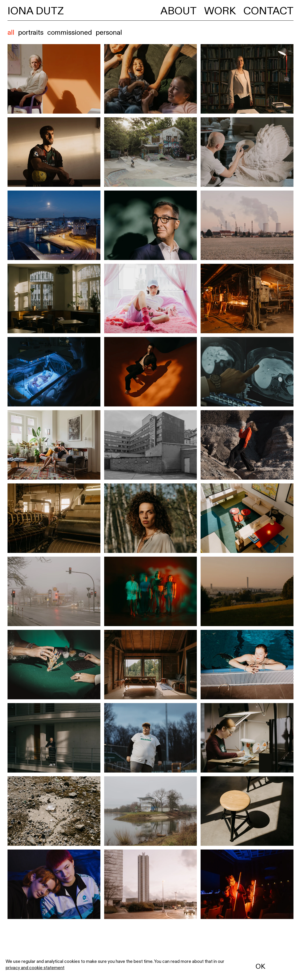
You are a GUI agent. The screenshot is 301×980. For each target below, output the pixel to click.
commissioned (70, 32)
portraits (31, 32)
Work (220, 11)
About (178, 11)
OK (260, 966)
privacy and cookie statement (35, 968)
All (11, 32)
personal (109, 32)
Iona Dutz (36, 11)
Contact (268, 11)
